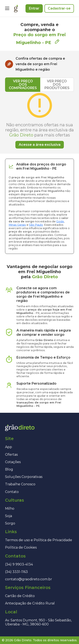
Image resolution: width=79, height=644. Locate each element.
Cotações (13, 462)
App (9, 447)
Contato (12, 492)
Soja (9, 516)
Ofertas (11, 455)
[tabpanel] (39, 120)
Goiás (60, 221)
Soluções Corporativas (24, 477)
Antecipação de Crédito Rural (30, 603)
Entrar (34, 8)
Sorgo (10, 523)
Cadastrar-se (59, 8)
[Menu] (7, 8)
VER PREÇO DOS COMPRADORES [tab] (23, 85)
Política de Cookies (21, 547)
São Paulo (36, 225)
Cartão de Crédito (20, 596)
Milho (10, 508)
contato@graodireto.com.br (29, 579)
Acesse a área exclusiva (40, 145)
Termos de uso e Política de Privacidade (39, 540)
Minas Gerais (17, 225)
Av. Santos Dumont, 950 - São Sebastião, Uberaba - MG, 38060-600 (38, 622)
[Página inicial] (16, 8)
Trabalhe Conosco (20, 484)
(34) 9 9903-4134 (19, 564)
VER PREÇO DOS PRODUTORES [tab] (57, 85)
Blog (9, 469)
